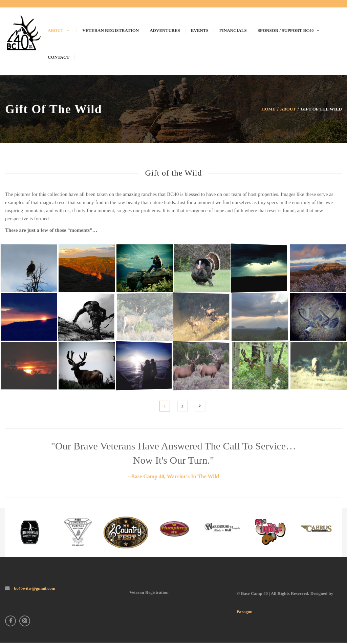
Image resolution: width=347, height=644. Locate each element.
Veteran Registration (149, 592)
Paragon (245, 612)
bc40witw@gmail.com (34, 588)
